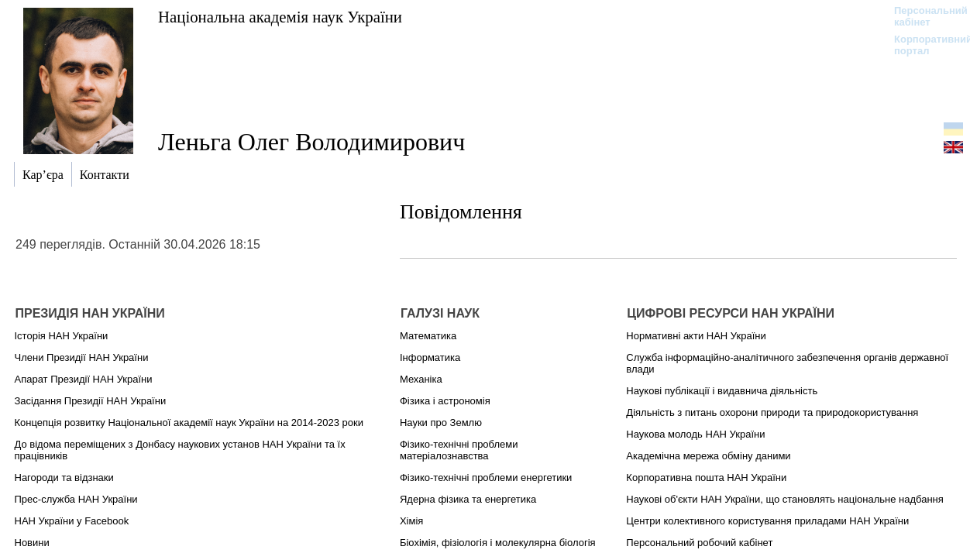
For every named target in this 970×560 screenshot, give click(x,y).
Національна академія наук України (280, 17)
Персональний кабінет (923, 16)
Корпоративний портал (923, 45)
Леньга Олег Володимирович (311, 142)
